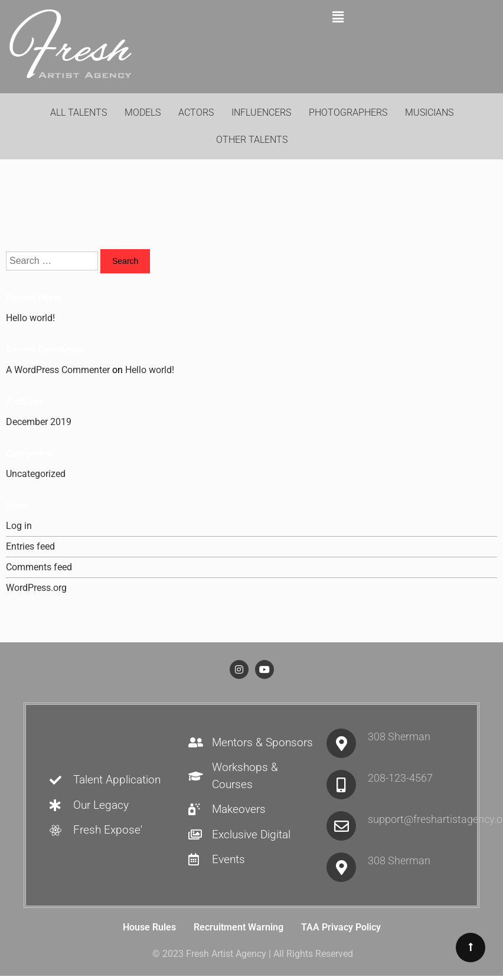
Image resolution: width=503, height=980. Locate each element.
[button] (338, 17)
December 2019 (39, 422)
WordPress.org (36, 588)
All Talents (79, 112)
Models (143, 112)
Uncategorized (36, 474)
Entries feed (30, 546)
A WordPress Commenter (58, 370)
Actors (196, 112)
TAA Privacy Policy (341, 927)
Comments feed (39, 567)
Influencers (261, 112)
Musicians (429, 112)
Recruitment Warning (239, 927)
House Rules (149, 927)
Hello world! (30, 318)
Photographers (348, 112)
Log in (19, 526)
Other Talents (252, 140)
